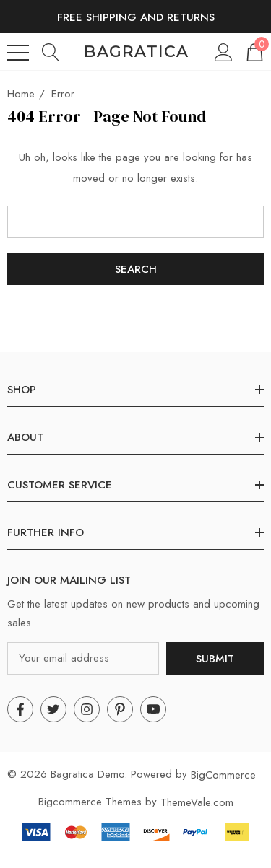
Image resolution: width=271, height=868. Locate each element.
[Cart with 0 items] (254, 52)
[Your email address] (83, 658)
